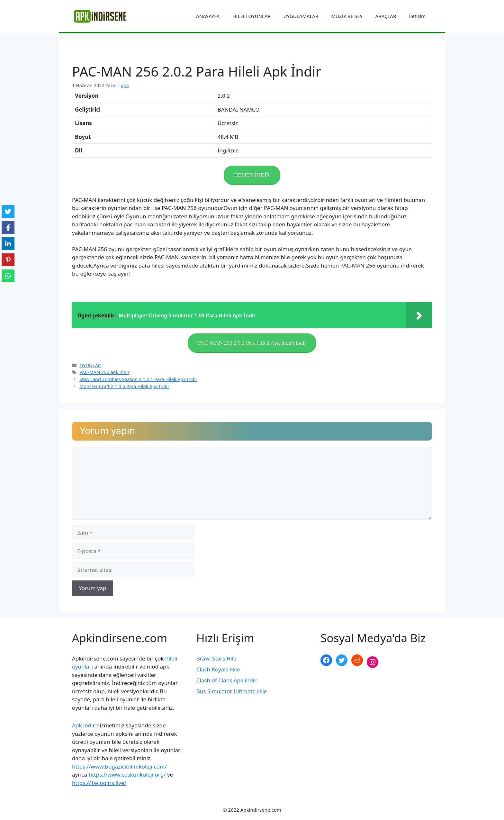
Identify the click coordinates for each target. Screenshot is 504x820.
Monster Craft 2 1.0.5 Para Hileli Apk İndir (124, 386)
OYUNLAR (90, 365)
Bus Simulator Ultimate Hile (232, 691)
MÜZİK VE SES (347, 16)
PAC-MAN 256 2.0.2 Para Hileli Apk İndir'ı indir (252, 343)
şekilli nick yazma (342, 683)
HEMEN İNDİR (252, 175)
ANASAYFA (208, 16)
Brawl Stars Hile (216, 658)
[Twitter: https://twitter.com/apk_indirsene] (342, 660)
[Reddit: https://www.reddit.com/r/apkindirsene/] (357, 660)
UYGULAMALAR (301, 16)
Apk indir (84, 725)
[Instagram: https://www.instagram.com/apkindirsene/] (373, 662)
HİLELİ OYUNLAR (251, 16)
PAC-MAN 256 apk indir (104, 372)
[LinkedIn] (8, 244)
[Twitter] (8, 212)
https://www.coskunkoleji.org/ (127, 774)
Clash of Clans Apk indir (227, 680)
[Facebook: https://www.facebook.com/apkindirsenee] (326, 660)
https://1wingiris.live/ (99, 783)
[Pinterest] (8, 260)
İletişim (417, 16)
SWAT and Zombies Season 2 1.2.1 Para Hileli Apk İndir (138, 379)
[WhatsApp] (8, 276)
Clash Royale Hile (218, 669)
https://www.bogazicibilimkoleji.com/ (119, 766)
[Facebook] (8, 228)
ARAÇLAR (386, 16)
